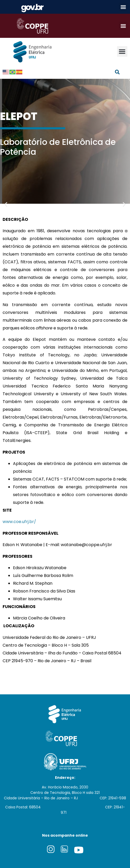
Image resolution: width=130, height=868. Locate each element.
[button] (123, 7)
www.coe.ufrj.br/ (19, 522)
